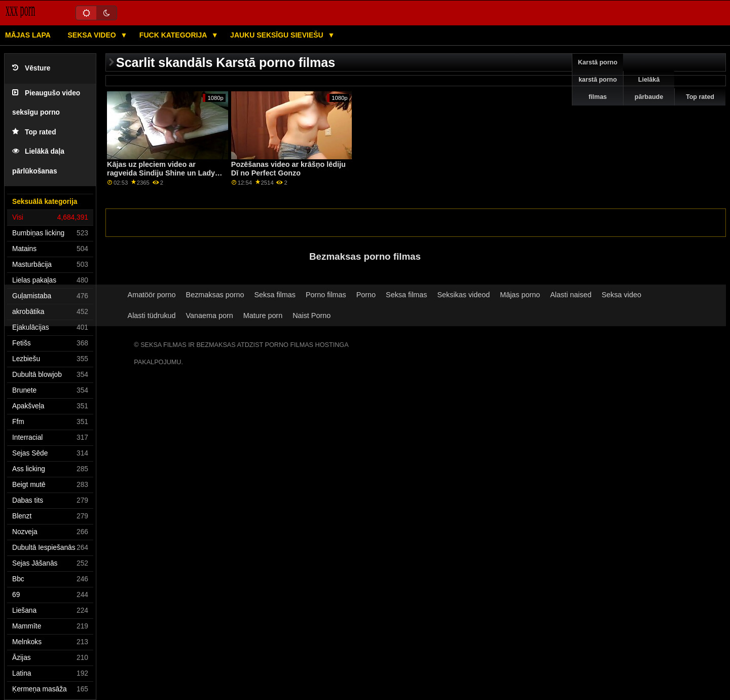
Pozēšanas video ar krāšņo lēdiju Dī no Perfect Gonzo (288, 169)
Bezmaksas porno (215, 295)
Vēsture (31, 68)
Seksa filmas (275, 295)
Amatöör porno (152, 295)
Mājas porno (520, 295)
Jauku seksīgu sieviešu (278, 35)
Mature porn (263, 316)
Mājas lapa (28, 35)
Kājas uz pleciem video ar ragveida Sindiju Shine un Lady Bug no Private (161, 173)
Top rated (34, 132)
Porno (366, 295)
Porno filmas (326, 295)
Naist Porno (312, 316)
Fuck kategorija (174, 35)
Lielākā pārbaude (649, 88)
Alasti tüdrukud (152, 316)
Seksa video (93, 35)
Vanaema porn (210, 316)
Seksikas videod (463, 295)
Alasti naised (571, 295)
